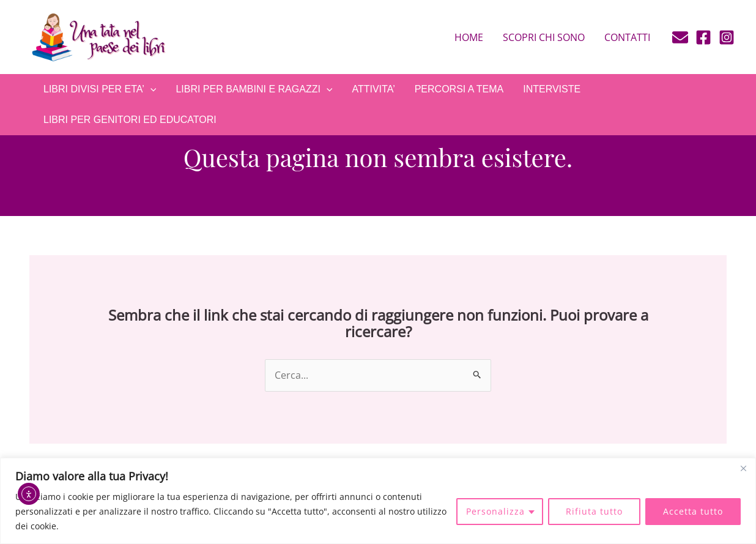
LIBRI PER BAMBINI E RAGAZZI (254, 89)
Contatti (627, 37)
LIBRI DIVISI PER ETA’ (100, 89)
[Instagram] (727, 37)
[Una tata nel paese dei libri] (98, 36)
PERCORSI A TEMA (459, 89)
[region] (378, 501)
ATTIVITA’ (373, 89)
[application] (150, 89)
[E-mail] (680, 37)
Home (469, 37)
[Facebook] (703, 37)
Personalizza (495, 511)
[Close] (743, 468)
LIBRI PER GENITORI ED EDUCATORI (130, 120)
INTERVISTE (552, 89)
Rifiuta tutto (594, 511)
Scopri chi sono (544, 37)
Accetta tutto (693, 511)
